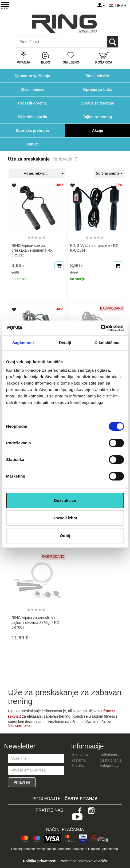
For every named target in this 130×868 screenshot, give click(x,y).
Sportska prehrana (32, 131)
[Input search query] (40, 42)
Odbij (65, 536)
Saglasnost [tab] (23, 343)
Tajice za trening (98, 117)
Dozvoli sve (65, 500)
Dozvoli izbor (65, 518)
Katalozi (79, 766)
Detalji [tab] (65, 343)
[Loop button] (112, 42)
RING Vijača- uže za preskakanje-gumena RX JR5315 (32, 250)
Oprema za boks (97, 90)
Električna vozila (32, 117)
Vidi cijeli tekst (20, 725)
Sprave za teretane (97, 103)
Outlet (32, 144)
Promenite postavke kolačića (83, 861)
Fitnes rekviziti (98, 76)
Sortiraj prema (109, 173)
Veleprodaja (109, 766)
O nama (79, 760)
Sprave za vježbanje (32, 76)
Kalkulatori (110, 755)
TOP (123, 847)
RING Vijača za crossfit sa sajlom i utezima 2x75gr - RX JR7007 (35, 623)
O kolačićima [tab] (107, 343)
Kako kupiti (81, 755)
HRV (121, 5)
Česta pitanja (111, 760)
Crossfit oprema (32, 103)
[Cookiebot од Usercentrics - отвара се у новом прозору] (101, 328)
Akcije (98, 131)
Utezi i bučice (32, 90)
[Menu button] (5, 5)
